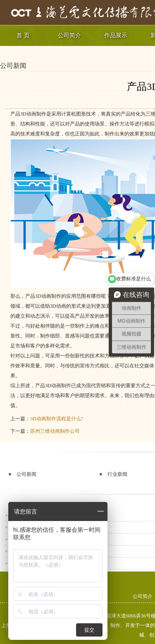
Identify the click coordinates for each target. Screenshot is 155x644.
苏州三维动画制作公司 (55, 431)
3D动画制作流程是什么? (57, 419)
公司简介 (69, 35)
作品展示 (116, 35)
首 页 (23, 35)
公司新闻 (13, 66)
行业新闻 (117, 474)
